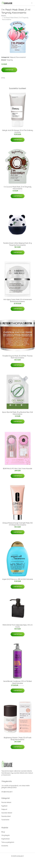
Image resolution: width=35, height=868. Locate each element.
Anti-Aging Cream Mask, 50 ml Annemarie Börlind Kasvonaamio (18, 300)
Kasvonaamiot (21, 57)
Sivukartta (5, 846)
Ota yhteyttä (5, 835)
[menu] (32, 3)
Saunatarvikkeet (7, 813)
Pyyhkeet (4, 806)
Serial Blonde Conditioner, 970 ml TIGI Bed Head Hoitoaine (17, 682)
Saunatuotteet (6, 816)
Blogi (3, 832)
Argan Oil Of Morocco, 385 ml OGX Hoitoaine (18, 579)
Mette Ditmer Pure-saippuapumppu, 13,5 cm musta (18, 626)
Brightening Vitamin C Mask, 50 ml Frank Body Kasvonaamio (18, 739)
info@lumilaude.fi (7, 792)
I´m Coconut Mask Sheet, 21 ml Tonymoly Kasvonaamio (18, 188)
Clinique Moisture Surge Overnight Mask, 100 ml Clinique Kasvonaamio (17, 524)
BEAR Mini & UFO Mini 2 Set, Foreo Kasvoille (18, 469)
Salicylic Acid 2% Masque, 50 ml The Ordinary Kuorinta (18, 131)
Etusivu (4, 16)
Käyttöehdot (6, 839)
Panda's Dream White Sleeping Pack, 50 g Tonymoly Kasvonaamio (17, 244)
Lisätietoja (9, 70)
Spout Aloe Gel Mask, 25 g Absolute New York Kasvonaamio (17, 413)
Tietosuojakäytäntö (8, 842)
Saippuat (13, 57)
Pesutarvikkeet (6, 802)
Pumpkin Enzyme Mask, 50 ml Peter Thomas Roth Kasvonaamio (18, 357)
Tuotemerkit (5, 820)
